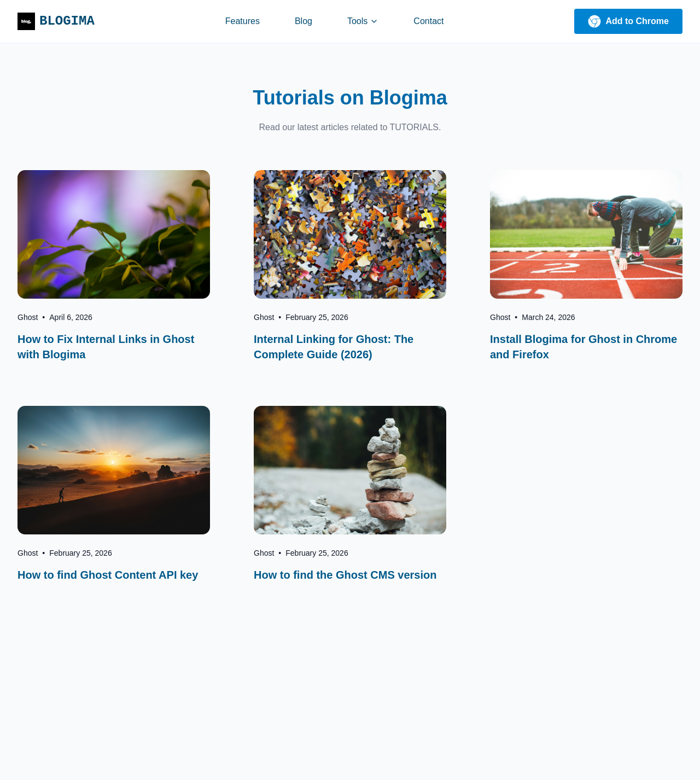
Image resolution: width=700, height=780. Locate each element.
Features (243, 21)
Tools (363, 21)
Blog (304, 21)
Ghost (28, 317)
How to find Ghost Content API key (108, 575)
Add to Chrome (628, 21)
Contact (428, 21)
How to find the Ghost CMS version (345, 575)
